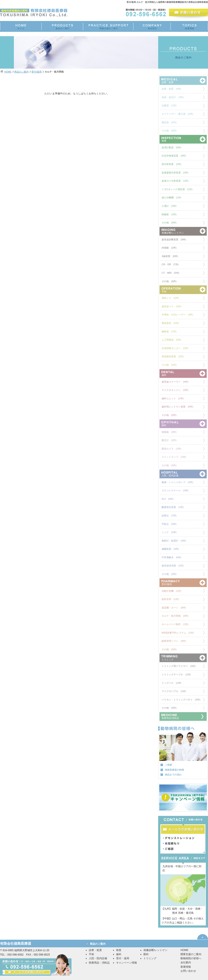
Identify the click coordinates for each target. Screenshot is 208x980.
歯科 (119, 954)
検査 (119, 950)
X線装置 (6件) (170, 256)
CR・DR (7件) (170, 264)
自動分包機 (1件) (171, 591)
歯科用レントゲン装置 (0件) (177, 407)
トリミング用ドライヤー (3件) (179, 666)
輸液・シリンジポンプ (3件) (177, 482)
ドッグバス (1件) (171, 683)
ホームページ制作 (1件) (175, 624)
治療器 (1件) (169, 105)
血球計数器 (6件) (171, 147)
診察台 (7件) (169, 516)
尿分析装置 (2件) (171, 164)
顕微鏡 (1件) (169, 214)
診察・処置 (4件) (171, 89)
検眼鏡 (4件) (169, 432)
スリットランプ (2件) (174, 457)
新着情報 (186, 967)
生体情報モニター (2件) (175, 348)
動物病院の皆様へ (191, 958)
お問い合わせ (188, 971)
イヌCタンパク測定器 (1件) (177, 189)
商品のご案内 (21, 72)
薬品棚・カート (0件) (174, 608)
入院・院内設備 (98, 958)
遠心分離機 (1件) (171, 197)
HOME (8, 72)
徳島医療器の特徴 (174, 770)
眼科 (146, 954)
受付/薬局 (37, 72)
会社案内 (186, 962)
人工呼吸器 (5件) (171, 340)
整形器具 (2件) (170, 323)
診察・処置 (95, 950)
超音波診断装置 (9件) (174, 239)
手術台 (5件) (169, 524)
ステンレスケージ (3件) (175, 490)
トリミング (150, 958)
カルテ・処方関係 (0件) (175, 616)
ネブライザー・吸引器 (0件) (177, 114)
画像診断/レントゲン (155, 950)
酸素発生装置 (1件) (173, 507)
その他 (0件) (169, 223)
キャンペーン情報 (127, 963)
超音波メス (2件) (171, 306)
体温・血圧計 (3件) (173, 97)
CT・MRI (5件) (170, 273)
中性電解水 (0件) (171, 557)
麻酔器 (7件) (169, 332)
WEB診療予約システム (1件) (178, 633)
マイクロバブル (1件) (174, 691)
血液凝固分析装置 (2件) (175, 173)
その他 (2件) (169, 131)
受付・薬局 (123, 958)
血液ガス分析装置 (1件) (175, 181)
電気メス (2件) (170, 298)
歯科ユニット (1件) (173, 398)
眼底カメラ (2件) (171, 449)
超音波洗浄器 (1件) (173, 566)
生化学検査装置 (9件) (174, 156)
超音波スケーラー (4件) (175, 382)
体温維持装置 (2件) (173, 356)
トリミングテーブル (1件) (176, 674)
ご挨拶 (168, 765)
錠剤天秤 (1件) (170, 599)
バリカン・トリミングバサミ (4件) (181, 700)
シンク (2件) (169, 532)
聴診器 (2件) (169, 122)
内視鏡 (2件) (169, 248)
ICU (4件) (167, 499)
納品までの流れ (173, 775)
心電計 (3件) (169, 206)
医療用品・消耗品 (99, 963)
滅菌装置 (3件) (170, 549)
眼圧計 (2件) (169, 440)
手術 (91, 954)
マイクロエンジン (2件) (175, 390)
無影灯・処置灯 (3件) (174, 541)
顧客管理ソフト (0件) (174, 641)
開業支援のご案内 (191, 954)
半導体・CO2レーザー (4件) (177, 315)
